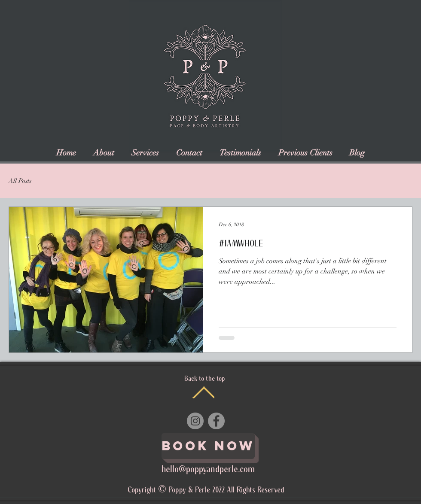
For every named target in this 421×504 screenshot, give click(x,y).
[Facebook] (216, 421)
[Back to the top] (203, 392)
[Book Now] (208, 446)
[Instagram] (195, 421)
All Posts (20, 181)
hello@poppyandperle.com (208, 470)
